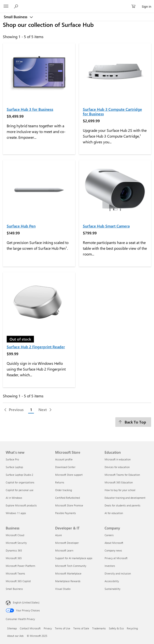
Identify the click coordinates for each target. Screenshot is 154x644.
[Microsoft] (77, 4)
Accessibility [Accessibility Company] (112, 581)
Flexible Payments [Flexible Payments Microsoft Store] (66, 513)
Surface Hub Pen (21, 226)
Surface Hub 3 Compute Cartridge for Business (112, 111)
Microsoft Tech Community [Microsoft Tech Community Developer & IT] (71, 566)
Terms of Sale (81, 628)
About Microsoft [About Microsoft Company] (114, 543)
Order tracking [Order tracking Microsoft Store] (64, 490)
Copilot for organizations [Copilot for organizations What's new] (20, 482)
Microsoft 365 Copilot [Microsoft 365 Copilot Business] (18, 581)
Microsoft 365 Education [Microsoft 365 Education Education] (119, 482)
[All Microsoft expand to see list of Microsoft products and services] (6, 6)
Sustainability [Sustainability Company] (112, 589)
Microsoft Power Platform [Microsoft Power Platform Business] (20, 566)
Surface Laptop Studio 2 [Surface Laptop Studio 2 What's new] (19, 475)
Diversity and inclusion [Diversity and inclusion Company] (118, 573)
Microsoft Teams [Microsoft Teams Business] (15, 573)
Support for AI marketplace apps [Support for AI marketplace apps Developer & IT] (74, 558)
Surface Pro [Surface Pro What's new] (12, 459)
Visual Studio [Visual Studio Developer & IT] (63, 589)
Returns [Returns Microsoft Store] (60, 482)
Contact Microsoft (30, 628)
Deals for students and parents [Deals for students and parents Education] (122, 505)
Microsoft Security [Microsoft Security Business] (16, 543)
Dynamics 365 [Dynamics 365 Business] (14, 550)
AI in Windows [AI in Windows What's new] (14, 498)
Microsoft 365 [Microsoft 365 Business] (14, 558)
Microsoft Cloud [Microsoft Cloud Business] (15, 535)
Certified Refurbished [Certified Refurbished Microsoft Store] (67, 498)
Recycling (132, 628)
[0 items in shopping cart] (135, 6)
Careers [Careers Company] (109, 535)
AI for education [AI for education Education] (114, 513)
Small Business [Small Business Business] (14, 589)
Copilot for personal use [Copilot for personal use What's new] (20, 490)
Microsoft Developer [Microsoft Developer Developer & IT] (67, 543)
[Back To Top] (133, 422)
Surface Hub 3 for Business (30, 109)
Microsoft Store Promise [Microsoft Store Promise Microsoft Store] (69, 505)
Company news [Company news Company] (113, 550)
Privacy (48, 628)
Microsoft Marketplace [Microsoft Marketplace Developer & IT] (68, 573)
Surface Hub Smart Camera (106, 226)
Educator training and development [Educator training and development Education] (125, 498)
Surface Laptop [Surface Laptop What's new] (14, 467)
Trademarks (99, 628)
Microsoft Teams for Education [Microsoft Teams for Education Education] (122, 475)
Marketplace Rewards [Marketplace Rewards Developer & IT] (68, 581)
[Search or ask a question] (17, 6)
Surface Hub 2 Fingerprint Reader (36, 347)
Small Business (16, 17)
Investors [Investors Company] (110, 566)
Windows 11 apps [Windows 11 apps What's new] (16, 513)
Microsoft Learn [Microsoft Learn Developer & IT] (64, 550)
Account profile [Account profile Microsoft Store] (64, 459)
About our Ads (15, 636)
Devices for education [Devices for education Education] (117, 467)
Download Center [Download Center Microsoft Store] (65, 467)
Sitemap (12, 628)
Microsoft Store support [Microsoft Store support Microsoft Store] (69, 475)
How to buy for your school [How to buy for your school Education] (120, 490)
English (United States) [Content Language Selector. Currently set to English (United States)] (26, 602)
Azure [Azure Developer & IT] (58, 535)
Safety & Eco (116, 628)
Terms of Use (63, 628)
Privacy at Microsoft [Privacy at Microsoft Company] (116, 558)
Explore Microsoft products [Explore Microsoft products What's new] (21, 505)
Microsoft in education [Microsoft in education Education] (118, 459)
